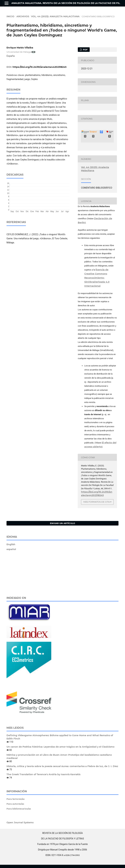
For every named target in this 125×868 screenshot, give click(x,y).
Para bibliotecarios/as (19, 809)
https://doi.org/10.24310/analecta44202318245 (39, 67)
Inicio (10, 16)
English (11, 544)
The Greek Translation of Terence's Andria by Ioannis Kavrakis (43, 774)
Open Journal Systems (20, 822)
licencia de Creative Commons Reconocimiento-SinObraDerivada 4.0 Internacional (97, 278)
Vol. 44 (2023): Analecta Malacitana (55, 16)
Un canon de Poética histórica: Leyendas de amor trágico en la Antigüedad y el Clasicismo (60, 747)
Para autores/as (15, 804)
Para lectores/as (16, 799)
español (11, 549)
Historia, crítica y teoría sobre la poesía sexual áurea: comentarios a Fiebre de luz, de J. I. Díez (62, 766)
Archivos (23, 16)
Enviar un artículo (62, 523)
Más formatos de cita (97, 502)
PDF (85, 50)
